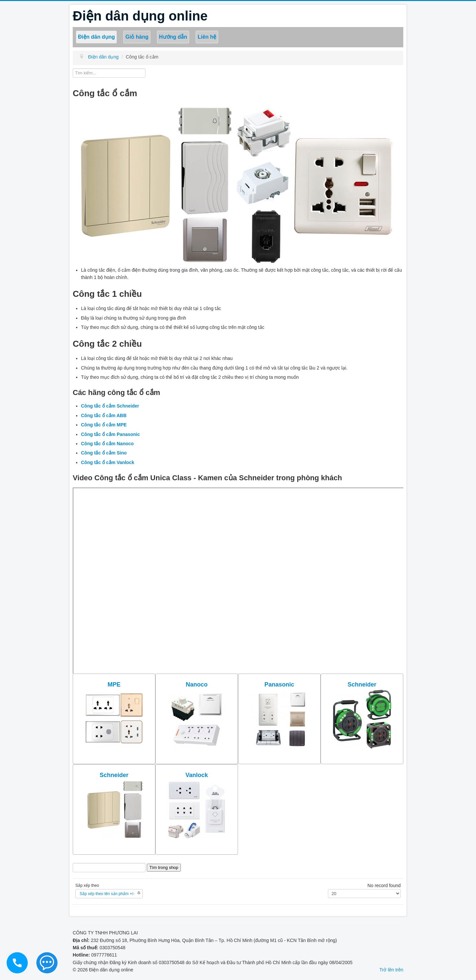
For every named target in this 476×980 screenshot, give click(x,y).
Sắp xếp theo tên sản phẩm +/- (107, 894)
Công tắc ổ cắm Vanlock (108, 462)
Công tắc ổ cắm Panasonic (110, 434)
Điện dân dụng (96, 37)
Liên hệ (207, 37)
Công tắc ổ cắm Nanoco (107, 444)
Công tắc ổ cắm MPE (104, 425)
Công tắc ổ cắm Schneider (110, 406)
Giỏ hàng (137, 37)
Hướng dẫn (173, 37)
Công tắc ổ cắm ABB (104, 415)
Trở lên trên (391, 970)
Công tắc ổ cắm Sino (104, 453)
